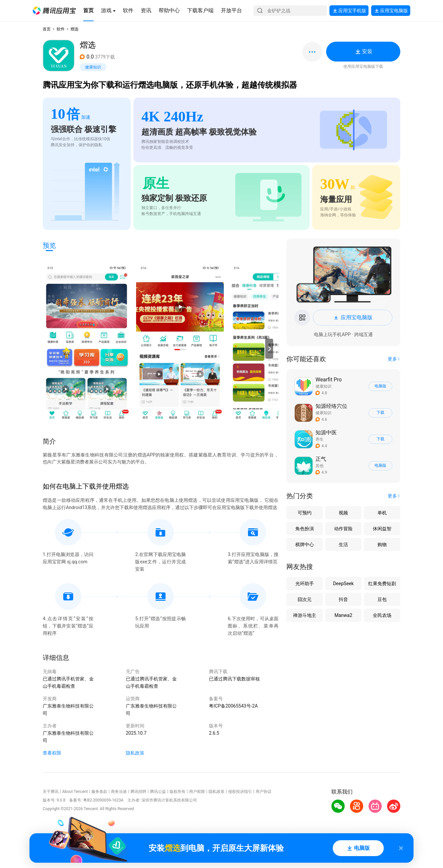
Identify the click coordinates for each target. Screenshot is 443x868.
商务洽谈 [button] (119, 792)
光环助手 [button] (305, 584)
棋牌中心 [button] (305, 544)
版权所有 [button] (177, 792)
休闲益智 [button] (382, 529)
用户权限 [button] (197, 792)
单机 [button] (382, 513)
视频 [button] (343, 513)
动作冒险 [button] (343, 529)
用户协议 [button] (264, 792)
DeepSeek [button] (343, 584)
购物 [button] (382, 544)
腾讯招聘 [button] (138, 792)
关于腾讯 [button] (51, 792)
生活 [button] (343, 544)
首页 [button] (47, 29)
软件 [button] (61, 29)
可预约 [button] (305, 513)
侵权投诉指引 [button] (240, 792)
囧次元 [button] (305, 599)
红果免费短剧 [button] (382, 584)
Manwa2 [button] (343, 615)
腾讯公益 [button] (158, 792)
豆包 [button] (382, 599)
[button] (54, 11)
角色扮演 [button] (305, 529)
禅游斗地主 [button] (305, 615)
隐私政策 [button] (135, 753)
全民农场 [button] (382, 615)
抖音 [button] (343, 599)
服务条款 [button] (99, 792)
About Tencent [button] (75, 792)
